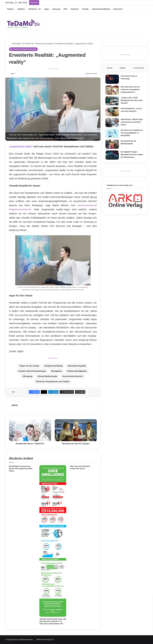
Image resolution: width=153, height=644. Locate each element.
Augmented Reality (54, 366)
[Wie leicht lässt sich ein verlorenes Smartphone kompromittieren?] (113, 91)
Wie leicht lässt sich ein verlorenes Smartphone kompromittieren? (131, 91)
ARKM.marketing (53, 69)
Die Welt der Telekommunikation (38, 44)
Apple (47, 9)
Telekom (10, 9)
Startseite (15, 44)
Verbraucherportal (87, 205)
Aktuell (109, 68)
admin (13, 74)
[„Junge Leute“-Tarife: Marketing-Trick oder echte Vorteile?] (113, 102)
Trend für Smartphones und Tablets (53, 382)
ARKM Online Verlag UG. (45, 640)
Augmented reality (21, 146)
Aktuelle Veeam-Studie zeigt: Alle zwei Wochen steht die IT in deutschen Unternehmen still (53, 621)
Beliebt (123, 68)
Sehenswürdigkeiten (78, 371)
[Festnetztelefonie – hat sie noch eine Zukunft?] (113, 113)
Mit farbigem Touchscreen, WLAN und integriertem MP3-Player (21, 469)
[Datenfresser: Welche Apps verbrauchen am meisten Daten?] (113, 124)
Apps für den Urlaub (30, 366)
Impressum (118, 9)
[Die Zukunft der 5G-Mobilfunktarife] (113, 145)
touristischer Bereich (73, 376)
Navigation (57, 371)
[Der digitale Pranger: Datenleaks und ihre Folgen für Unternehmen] (113, 156)
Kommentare (139, 68)
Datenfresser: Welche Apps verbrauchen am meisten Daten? (133, 123)
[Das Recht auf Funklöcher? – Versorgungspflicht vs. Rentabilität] (113, 134)
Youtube (85, 9)
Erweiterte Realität (77, 366)
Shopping (28, 376)
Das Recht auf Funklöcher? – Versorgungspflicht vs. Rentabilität (133, 134)
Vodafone (21, 9)
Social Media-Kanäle (48, 376)
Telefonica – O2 (35, 9)
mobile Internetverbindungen (33, 371)
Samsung (56, 9)
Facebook (74, 9)
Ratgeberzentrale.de (20, 209)
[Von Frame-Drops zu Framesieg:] (113, 80)
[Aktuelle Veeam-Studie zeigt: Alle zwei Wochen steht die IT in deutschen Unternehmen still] (53, 541)
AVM (65, 9)
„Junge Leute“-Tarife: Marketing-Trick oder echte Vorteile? (133, 101)
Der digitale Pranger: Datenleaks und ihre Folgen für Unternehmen (133, 156)
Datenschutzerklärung (101, 9)
